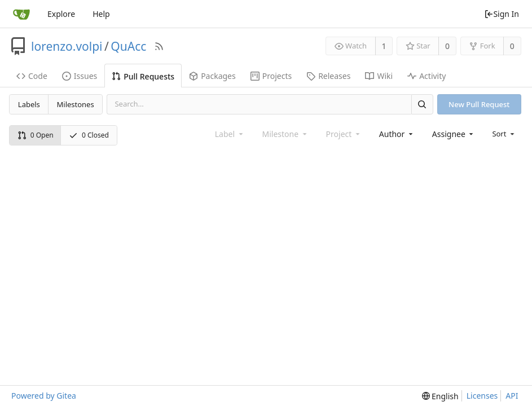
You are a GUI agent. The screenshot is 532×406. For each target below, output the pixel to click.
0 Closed (89, 135)
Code (32, 76)
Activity (427, 76)
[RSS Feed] (159, 46)
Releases (328, 76)
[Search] (422, 104)
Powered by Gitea (44, 396)
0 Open (36, 135)
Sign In (502, 14)
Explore (61, 14)
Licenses (482, 396)
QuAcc (128, 46)
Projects (271, 76)
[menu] (504, 134)
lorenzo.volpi (67, 46)
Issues (80, 76)
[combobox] (397, 134)
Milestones (76, 104)
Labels (29, 104)
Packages (212, 76)
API (512, 396)
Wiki (379, 76)
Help (101, 14)
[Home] (21, 14)
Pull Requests (143, 76)
